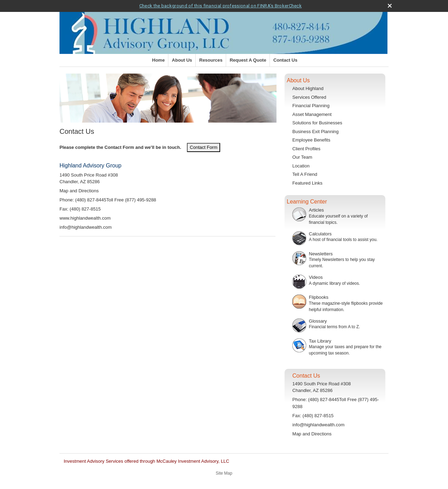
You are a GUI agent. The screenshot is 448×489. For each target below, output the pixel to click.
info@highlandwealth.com (86, 227)
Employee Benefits (311, 140)
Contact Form (204, 147)
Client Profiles (306, 149)
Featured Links (307, 183)
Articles (317, 210)
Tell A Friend (305, 174)
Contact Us (285, 60)
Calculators (320, 234)
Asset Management (312, 114)
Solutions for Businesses (317, 123)
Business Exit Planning (315, 132)
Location (301, 166)
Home (159, 60)
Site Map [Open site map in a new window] (224, 473)
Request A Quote (248, 60)
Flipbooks (319, 297)
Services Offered (309, 97)
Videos (316, 277)
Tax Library (320, 341)
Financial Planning (311, 106)
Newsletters (321, 254)
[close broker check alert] (390, 6)
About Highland (308, 88)
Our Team (302, 157)
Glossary (318, 321)
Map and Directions (312, 434)
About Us (182, 60)
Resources (211, 60)
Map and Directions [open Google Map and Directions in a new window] (79, 191)
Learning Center (307, 202)
